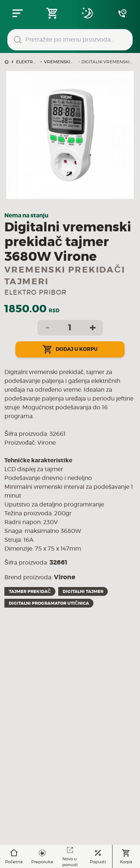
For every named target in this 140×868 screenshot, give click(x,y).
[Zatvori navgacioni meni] (18, 13)
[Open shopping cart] (52, 13)
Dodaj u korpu (70, 349)
